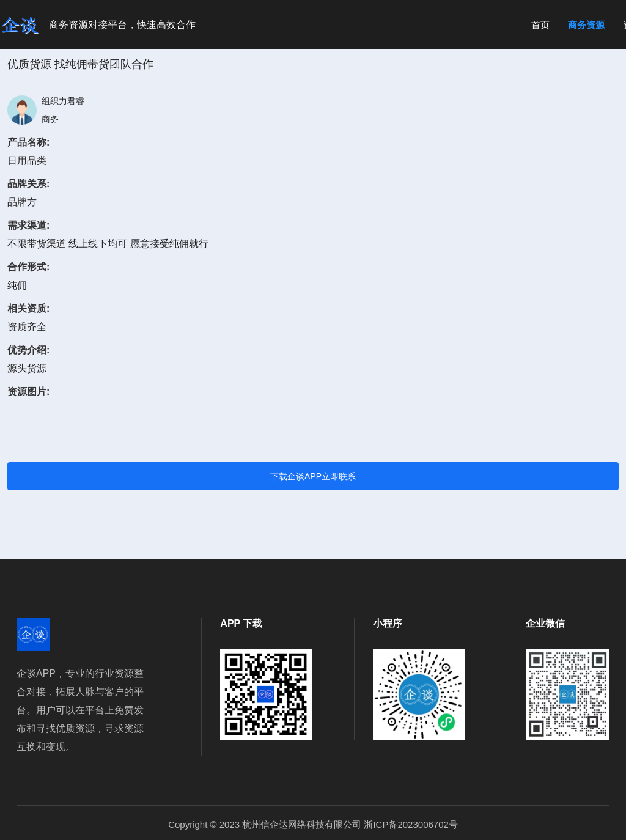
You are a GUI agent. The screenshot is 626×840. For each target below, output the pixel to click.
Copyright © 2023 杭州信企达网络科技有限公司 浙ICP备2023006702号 (313, 824)
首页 (540, 25)
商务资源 (586, 25)
